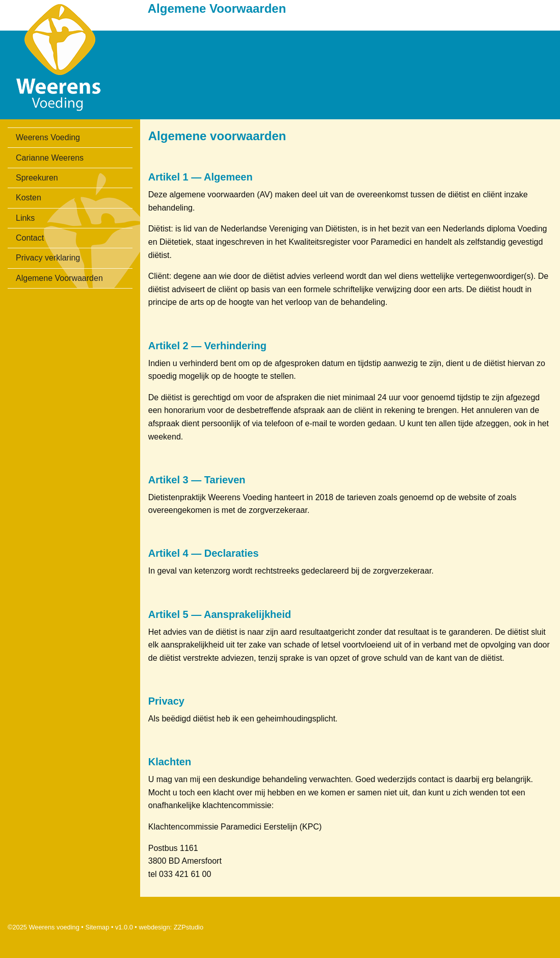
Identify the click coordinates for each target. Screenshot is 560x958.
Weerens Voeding (48, 137)
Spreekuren (37, 178)
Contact (30, 238)
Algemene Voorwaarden (59, 278)
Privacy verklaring (48, 258)
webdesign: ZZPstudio (171, 927)
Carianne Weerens (50, 158)
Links (25, 218)
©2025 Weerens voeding (44, 927)
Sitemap (97, 927)
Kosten (29, 198)
